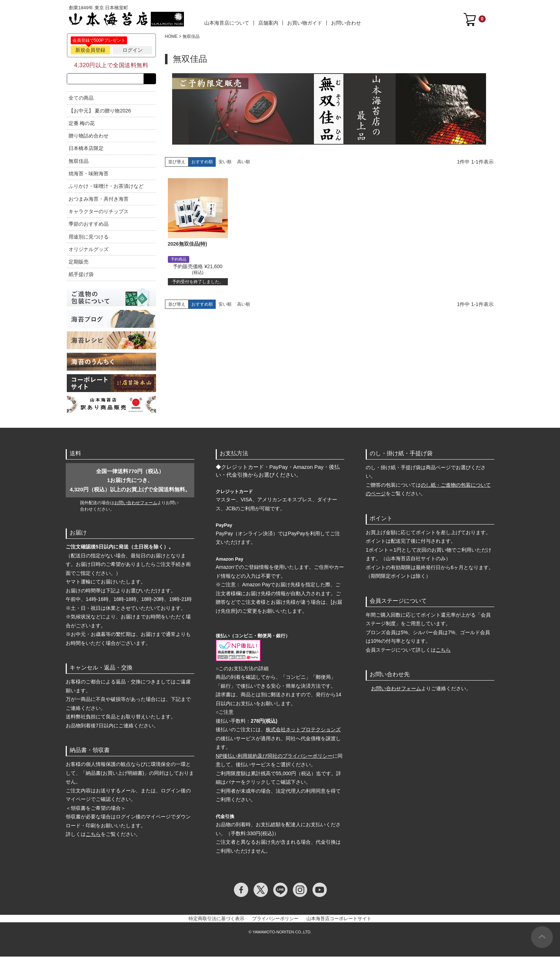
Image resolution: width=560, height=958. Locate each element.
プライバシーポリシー (275, 920)
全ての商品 (81, 99)
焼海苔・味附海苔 (89, 175)
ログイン (132, 50)
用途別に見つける (89, 238)
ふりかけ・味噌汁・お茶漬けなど (106, 188)
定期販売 (79, 263)
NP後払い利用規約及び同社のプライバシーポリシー (274, 757)
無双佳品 (79, 162)
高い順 (244, 162)
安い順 (225, 162)
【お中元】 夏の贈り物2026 (100, 112)
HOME (171, 36)
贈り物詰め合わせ (89, 137)
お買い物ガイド (305, 23)
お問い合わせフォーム (136, 504)
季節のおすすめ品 (89, 225)
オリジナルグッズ (89, 251)
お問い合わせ (346, 23)
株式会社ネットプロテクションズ (303, 731)
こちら (93, 836)
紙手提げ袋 (81, 276)
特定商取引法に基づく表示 (216, 920)
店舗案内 (268, 23)
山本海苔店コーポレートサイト (339, 920)
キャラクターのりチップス (99, 213)
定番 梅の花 (82, 125)
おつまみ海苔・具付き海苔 (99, 200)
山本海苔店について (227, 23)
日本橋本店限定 (86, 150)
